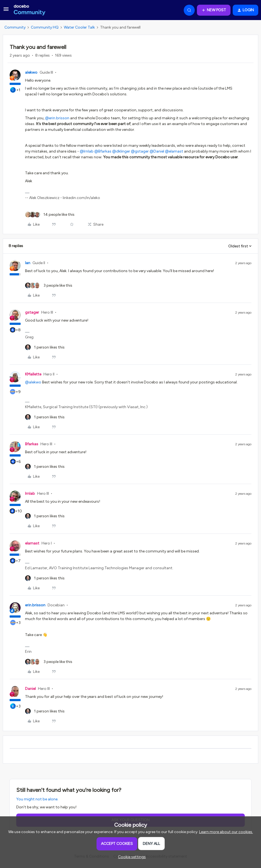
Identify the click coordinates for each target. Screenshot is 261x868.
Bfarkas (32, 444)
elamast (32, 543)
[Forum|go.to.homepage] (30, 10)
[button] (6, 11)
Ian (28, 263)
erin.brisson (35, 605)
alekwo (31, 72)
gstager (32, 312)
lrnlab (30, 494)
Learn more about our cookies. (226, 832)
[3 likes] (49, 285)
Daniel (30, 689)
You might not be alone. (37, 799)
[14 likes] (50, 215)
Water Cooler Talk (79, 27)
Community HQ (45, 27)
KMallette (33, 374)
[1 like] (45, 347)
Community (15, 27)
